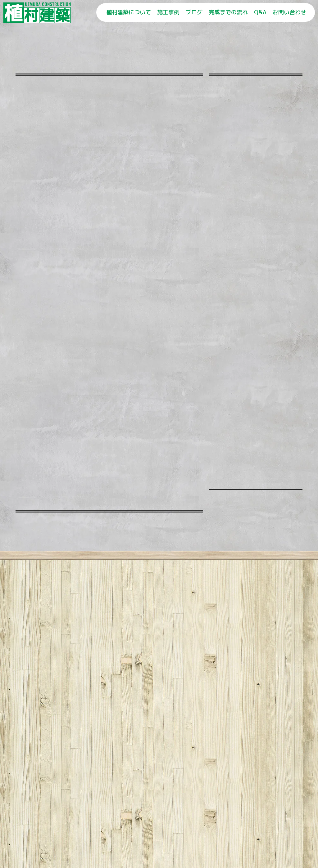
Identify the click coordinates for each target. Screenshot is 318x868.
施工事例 (168, 12)
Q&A (260, 12)
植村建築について (129, 12)
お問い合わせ (289, 12)
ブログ (194, 12)
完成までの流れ (228, 12)
